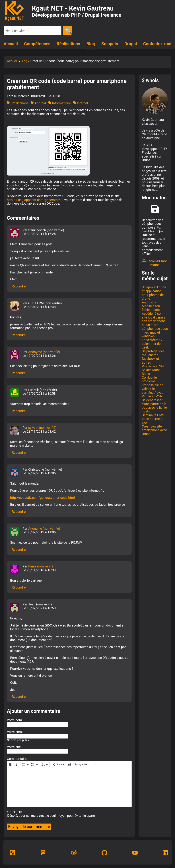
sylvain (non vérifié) (42, 428)
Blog (91, 44)
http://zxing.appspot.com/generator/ (33, 200)
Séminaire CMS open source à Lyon (153, 419)
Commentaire (17, 759)
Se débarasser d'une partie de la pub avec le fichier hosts (155, 406)
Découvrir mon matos (155, 263)
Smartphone (18, 103)
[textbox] (69, 787)
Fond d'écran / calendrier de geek (152, 344)
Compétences (37, 44)
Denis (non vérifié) (41, 566)
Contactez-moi (157, 44)
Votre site (14, 747)
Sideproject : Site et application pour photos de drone (154, 293)
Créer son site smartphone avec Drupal (154, 430)
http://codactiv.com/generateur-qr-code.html (42, 498)
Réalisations (68, 44)
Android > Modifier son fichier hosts (151, 306)
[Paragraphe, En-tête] (86, 765)
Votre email (15, 732)
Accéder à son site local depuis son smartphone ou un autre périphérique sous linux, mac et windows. (155, 325)
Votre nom (14, 720)
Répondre (19, 286)
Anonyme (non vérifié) (44, 352)
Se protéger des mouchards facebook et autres (153, 357)
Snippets (110, 44)
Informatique (60, 103)
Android (38, 103)
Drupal (131, 44)
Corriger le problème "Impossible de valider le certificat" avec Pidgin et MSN (153, 387)
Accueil (11, 44)
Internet (81, 103)
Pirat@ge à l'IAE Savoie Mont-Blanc (153, 370)
